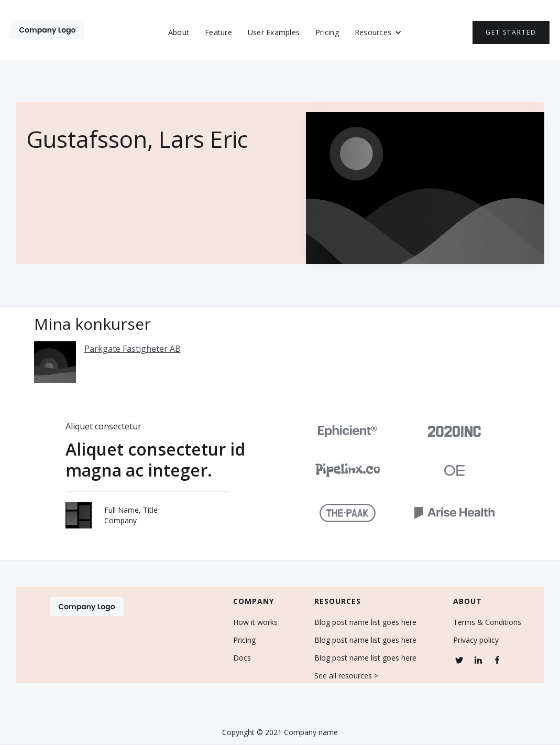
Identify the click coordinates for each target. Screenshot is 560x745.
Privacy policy (476, 640)
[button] (378, 33)
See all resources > (346, 676)
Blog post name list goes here (365, 622)
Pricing (327, 32)
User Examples (274, 32)
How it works (255, 622)
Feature (218, 32)
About (179, 32)
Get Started (511, 32)
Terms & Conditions (487, 622)
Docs (242, 658)
